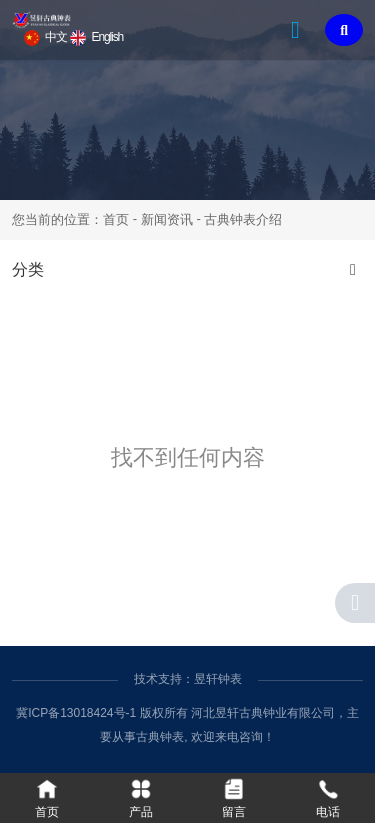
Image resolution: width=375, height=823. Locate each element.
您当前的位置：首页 (72, 219)
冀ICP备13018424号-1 (76, 713)
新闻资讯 (167, 219)
